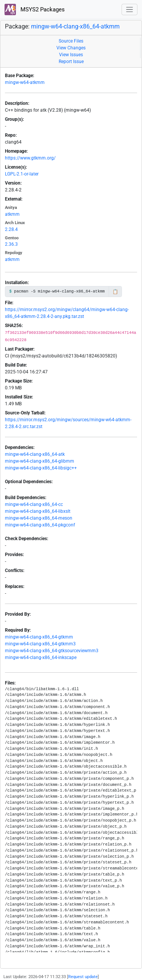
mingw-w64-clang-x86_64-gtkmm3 (40, 644)
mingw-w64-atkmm (25, 82)
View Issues (71, 55)
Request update (83, 977)
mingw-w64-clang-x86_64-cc (34, 504)
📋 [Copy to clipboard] (115, 292)
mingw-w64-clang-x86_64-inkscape (41, 658)
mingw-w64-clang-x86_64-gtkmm (39, 637)
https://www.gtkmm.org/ (30, 158)
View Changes (71, 48)
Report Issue (71, 62)
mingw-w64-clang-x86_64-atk (35, 454)
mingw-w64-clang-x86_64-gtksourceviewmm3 (52, 651)
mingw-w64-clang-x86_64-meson (39, 518)
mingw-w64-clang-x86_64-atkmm (75, 26)
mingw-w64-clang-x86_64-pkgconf (40, 525)
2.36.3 (11, 244)
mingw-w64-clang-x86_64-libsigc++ (41, 468)
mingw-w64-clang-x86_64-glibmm (40, 461)
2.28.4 (11, 229)
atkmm (12, 214)
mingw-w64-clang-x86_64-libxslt (38, 511)
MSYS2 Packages (35, 9)
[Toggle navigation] (130, 10)
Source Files (71, 41)
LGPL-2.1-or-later (22, 174)
